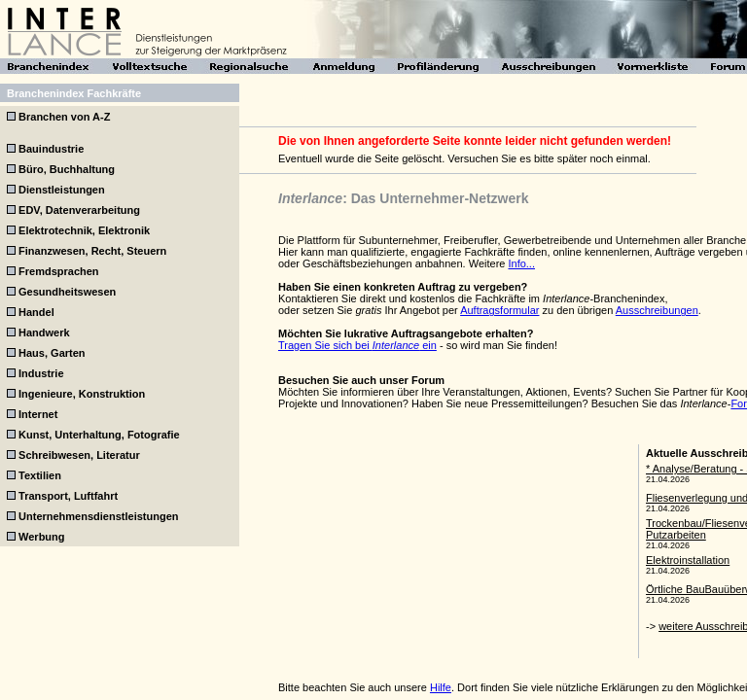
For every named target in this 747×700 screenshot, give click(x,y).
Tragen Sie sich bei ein (357, 345)
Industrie (41, 373)
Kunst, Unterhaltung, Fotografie (99, 435)
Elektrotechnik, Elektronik (84, 230)
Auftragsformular (499, 310)
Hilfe (441, 687)
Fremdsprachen (59, 271)
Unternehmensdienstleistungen (98, 516)
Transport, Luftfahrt (68, 496)
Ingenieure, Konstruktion (82, 394)
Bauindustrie (51, 149)
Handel (36, 312)
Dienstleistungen (62, 190)
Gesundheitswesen (67, 292)
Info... (521, 263)
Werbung (41, 537)
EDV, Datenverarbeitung (79, 210)
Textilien (40, 475)
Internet (38, 414)
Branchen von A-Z (64, 117)
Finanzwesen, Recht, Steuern (92, 251)
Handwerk (44, 332)
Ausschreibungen (657, 310)
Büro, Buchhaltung (67, 169)
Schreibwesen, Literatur (79, 455)
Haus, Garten (52, 353)
